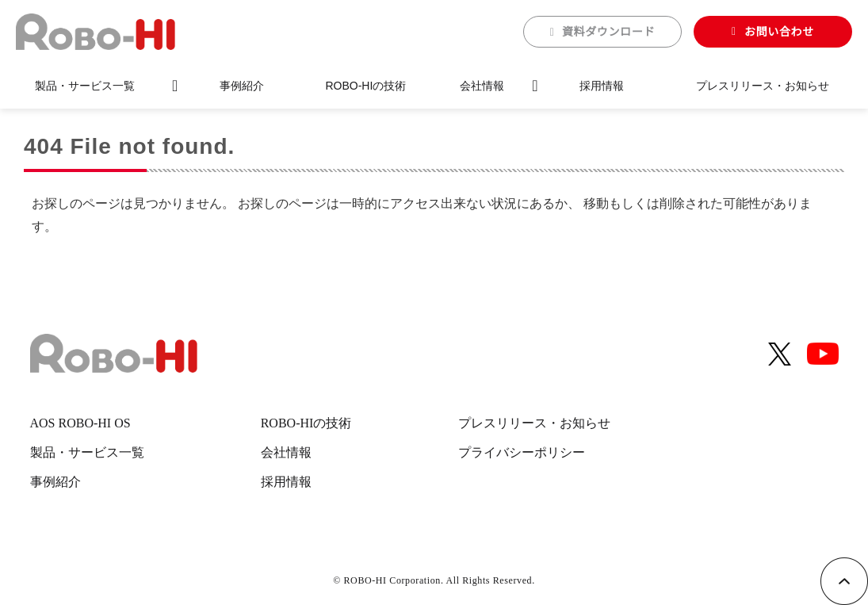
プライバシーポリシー (522, 452)
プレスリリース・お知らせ (763, 86)
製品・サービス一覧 (85, 86)
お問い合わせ (779, 32)
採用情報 (602, 86)
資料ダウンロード (609, 32)
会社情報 (482, 86)
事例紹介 (242, 86)
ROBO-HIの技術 (365, 86)
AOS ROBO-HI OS (80, 423)
